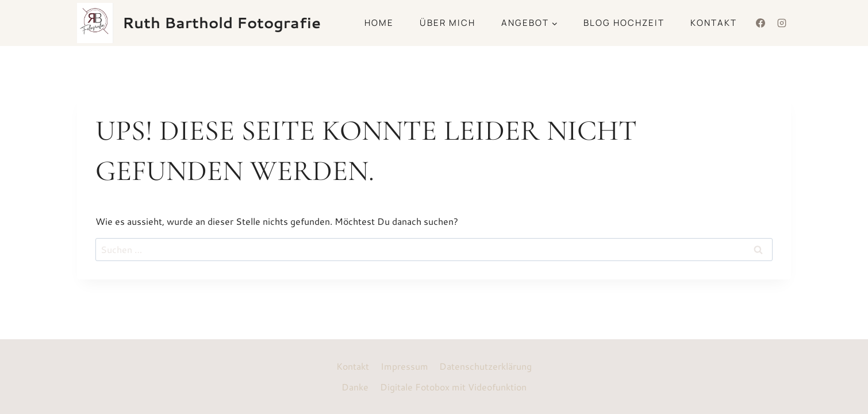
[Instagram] (782, 23)
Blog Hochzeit (624, 23)
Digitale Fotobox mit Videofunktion (453, 387)
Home (379, 23)
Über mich (448, 23)
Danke (355, 387)
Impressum (404, 366)
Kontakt (714, 23)
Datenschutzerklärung (485, 366)
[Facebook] (761, 23)
